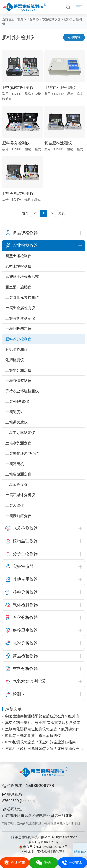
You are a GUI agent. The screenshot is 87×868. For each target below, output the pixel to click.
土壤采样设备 (16, 485)
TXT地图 (44, 852)
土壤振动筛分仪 (18, 516)
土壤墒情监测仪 (18, 381)
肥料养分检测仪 (18, 339)
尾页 (62, 213)
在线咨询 (14, 863)
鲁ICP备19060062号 (44, 842)
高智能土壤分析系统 (22, 277)
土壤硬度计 (15, 412)
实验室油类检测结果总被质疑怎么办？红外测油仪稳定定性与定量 (45, 716)
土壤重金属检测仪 (20, 308)
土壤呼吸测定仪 (18, 329)
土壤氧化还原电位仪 (22, 453)
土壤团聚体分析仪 (20, 495)
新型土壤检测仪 (18, 256)
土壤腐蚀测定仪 (18, 474)
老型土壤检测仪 (18, 266)
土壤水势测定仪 (18, 443)
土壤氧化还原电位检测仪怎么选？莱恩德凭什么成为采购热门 (45, 729)
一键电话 (72, 863)
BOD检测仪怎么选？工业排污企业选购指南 (41, 742)
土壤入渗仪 (15, 505)
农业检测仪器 (51, 19)
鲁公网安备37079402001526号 (43, 847)
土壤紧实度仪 (16, 422)
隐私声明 (59, 852)
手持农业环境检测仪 (22, 391)
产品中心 (33, 19)
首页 (20, 19)
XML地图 (28, 852)
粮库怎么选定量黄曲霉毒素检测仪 (33, 736)
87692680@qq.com (18, 801)
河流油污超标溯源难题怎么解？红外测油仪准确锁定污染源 (45, 749)
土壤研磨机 (15, 464)
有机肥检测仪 (16, 349)
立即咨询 (74, 37)
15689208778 (40, 786)
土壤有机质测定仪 (20, 318)
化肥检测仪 (15, 360)
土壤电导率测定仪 (20, 433)
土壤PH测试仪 (17, 401)
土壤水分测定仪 (18, 370)
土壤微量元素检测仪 (22, 297)
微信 (43, 863)
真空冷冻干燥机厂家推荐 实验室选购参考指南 (43, 723)
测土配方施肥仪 (18, 287)
